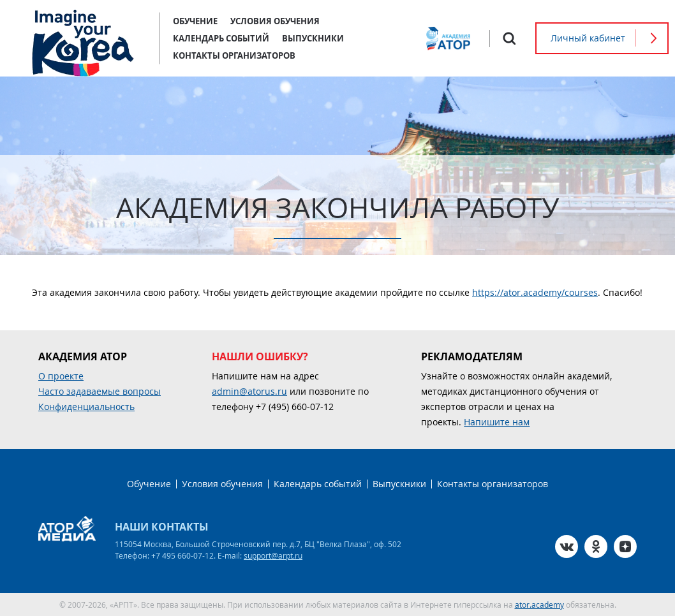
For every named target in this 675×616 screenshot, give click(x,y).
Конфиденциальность (86, 407)
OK (596, 546)
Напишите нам (497, 422)
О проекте (61, 376)
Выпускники (313, 38)
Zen (625, 546)
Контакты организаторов (234, 55)
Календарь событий (221, 38)
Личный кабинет (588, 38)
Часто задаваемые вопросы (100, 391)
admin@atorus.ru (249, 391)
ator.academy (539, 605)
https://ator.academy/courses (535, 292)
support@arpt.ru (273, 555)
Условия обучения (275, 21)
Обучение (195, 21)
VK (567, 546)
